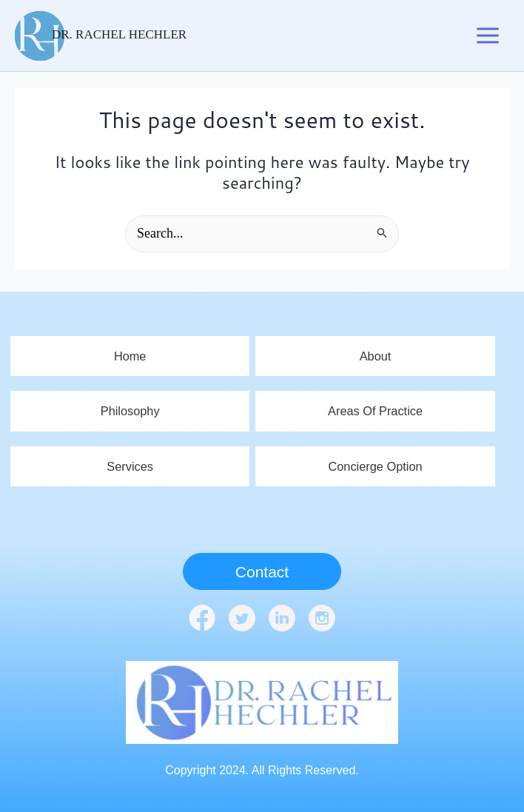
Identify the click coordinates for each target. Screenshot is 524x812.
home (130, 353)
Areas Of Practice (375, 409)
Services (130, 465)
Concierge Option (376, 465)
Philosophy (130, 409)
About (375, 353)
